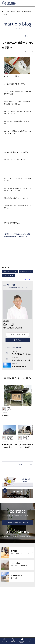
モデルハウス (22, 641)
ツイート (28, 279)
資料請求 (13, 640)
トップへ (31, 640)
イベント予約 (4, 640)
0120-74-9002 (17, 532)
